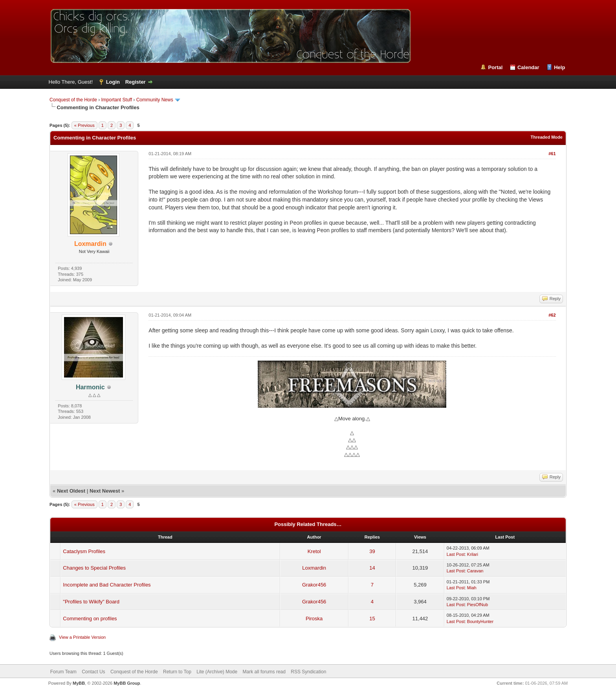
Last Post (456, 554)
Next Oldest (71, 491)
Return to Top (177, 672)
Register (136, 82)
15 (372, 619)
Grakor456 (314, 585)
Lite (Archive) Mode (217, 672)
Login (113, 82)
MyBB (79, 683)
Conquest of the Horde (73, 100)
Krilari (473, 554)
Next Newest (105, 491)
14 (372, 568)
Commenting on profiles (90, 619)
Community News (155, 100)
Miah (472, 588)
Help (559, 67)
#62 (552, 315)
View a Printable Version (82, 637)
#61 (552, 154)
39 (372, 551)
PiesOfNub (478, 605)
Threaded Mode (547, 137)
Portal (495, 67)
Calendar (528, 67)
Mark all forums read (264, 672)
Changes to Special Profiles (94, 568)
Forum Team (63, 672)
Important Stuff (117, 100)
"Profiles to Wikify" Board (91, 602)
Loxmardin (314, 568)
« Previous (84, 125)
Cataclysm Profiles (84, 551)
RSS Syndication (308, 672)
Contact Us (93, 672)
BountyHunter (480, 621)
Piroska (314, 619)
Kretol (314, 551)
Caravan (475, 571)
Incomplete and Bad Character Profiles (107, 585)
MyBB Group (127, 683)
